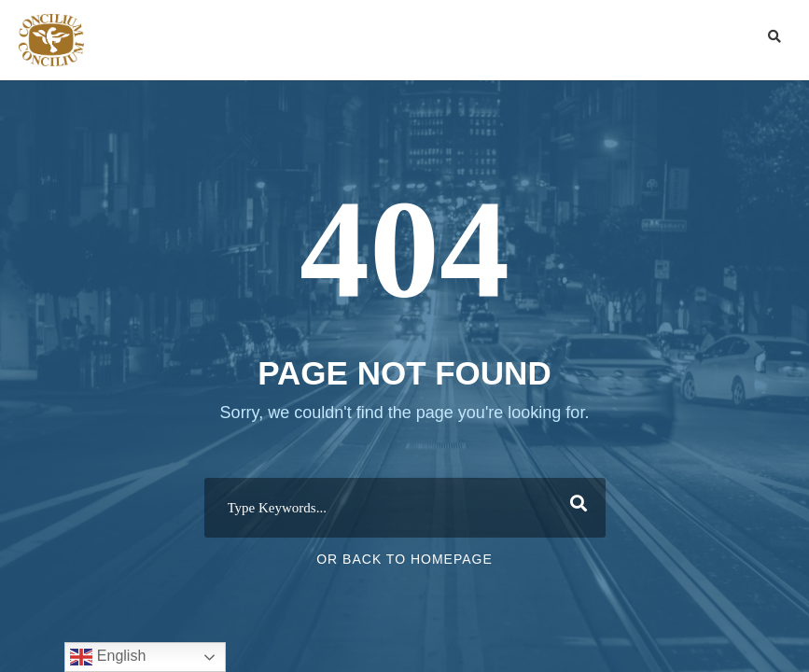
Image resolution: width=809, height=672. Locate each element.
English (108, 657)
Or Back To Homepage (404, 559)
